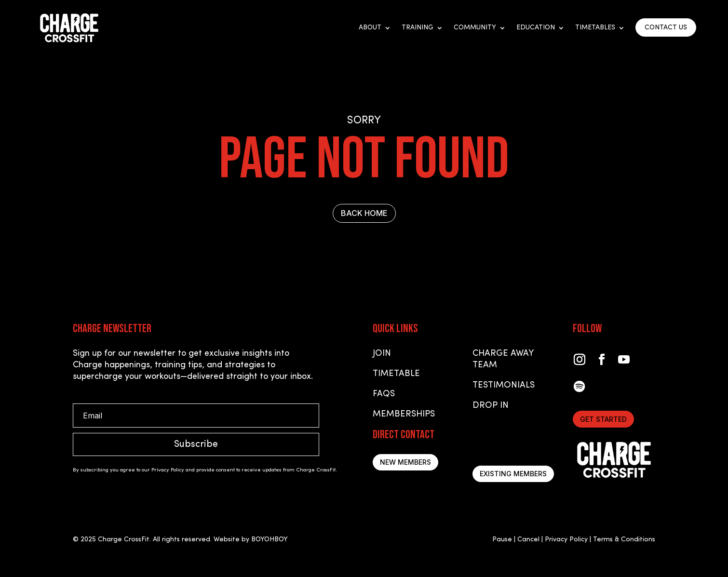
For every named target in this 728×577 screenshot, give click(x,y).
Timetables (595, 28)
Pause (502, 540)
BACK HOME (364, 213)
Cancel (528, 540)
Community (475, 28)
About (370, 28)
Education (536, 28)
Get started (603, 419)
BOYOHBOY (270, 540)
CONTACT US (666, 28)
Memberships (404, 414)
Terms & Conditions (624, 540)
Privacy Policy (566, 540)
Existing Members (513, 474)
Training (418, 28)
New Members (405, 462)
